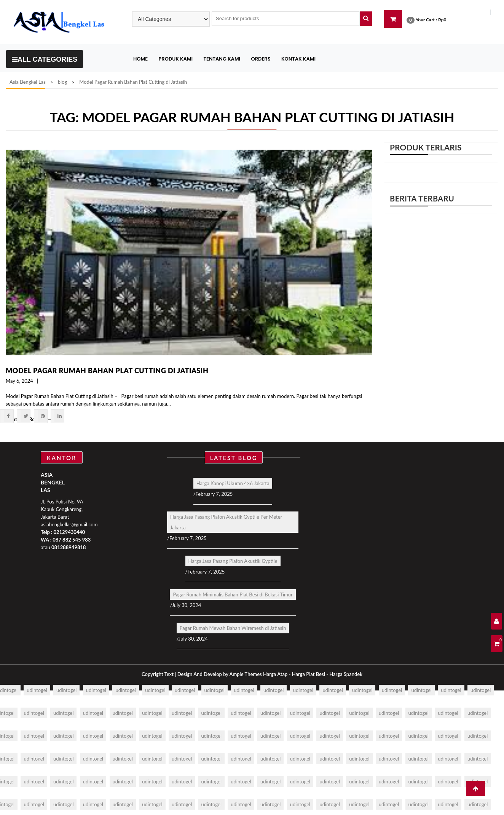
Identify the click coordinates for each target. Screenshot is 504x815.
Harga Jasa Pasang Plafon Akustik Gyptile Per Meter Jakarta (226, 522)
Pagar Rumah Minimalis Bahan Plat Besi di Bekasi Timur (233, 594)
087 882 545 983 (72, 540)
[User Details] (497, 621)
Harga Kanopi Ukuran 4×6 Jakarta (233, 483)
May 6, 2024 (19, 381)
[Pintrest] (42, 416)
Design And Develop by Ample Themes (220, 674)
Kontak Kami (298, 59)
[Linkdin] (59, 416)
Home (140, 59)
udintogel (37, 690)
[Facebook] (9, 416)
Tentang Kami (222, 59)
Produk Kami (175, 59)
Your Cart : (426, 20)
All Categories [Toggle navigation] (45, 59)
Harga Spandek (346, 674)
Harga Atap (275, 674)
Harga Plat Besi (309, 674)
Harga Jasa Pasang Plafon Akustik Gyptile (233, 561)
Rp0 (442, 20)
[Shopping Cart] (497, 644)
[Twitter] (25, 416)
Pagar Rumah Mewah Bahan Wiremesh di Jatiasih (233, 628)
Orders (261, 59)
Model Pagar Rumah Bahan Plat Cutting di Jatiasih (107, 371)
